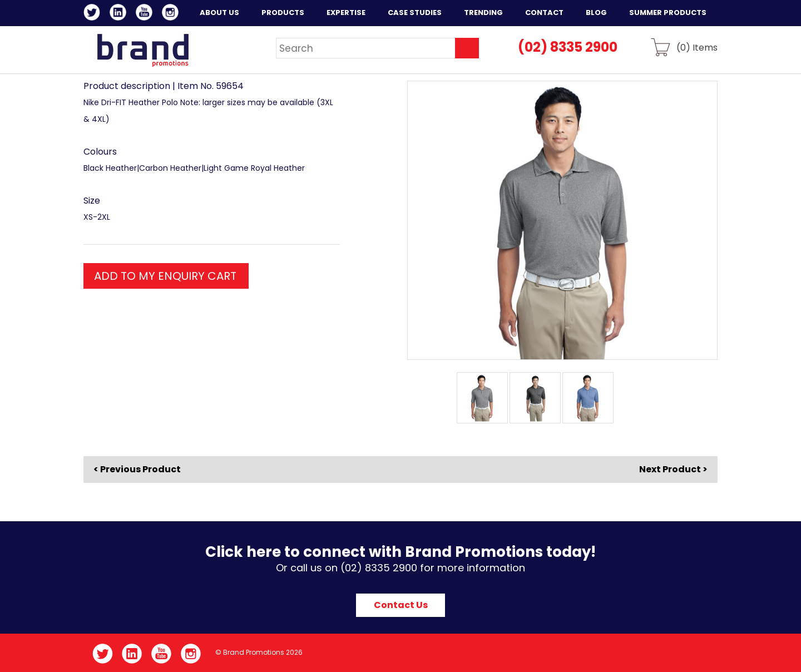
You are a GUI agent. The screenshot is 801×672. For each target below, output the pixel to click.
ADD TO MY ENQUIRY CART (165, 276)
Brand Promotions (143, 50)
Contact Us (401, 605)
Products (283, 13)
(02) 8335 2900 (568, 47)
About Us (219, 13)
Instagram (172, 14)
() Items (697, 47)
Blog (596, 13)
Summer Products (668, 13)
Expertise (346, 13)
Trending (483, 13)
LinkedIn (120, 14)
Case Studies (415, 13)
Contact (544, 13)
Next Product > (673, 469)
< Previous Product (137, 470)
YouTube (146, 14)
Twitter (94, 14)
